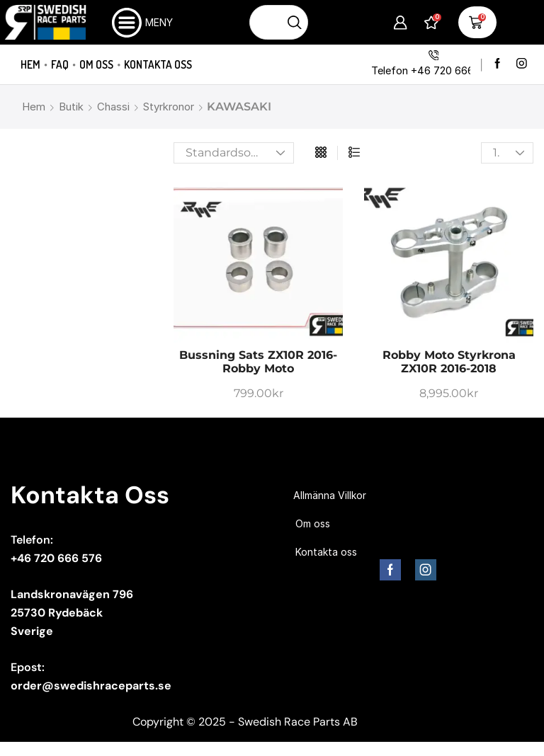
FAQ (60, 64)
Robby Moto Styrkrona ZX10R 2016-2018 (449, 362)
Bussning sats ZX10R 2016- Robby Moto (258, 362)
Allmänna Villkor (330, 495)
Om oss (96, 64)
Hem (30, 64)
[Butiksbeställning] (234, 153)
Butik (71, 107)
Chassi (113, 107)
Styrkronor (169, 107)
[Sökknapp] (295, 22)
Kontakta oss (158, 64)
